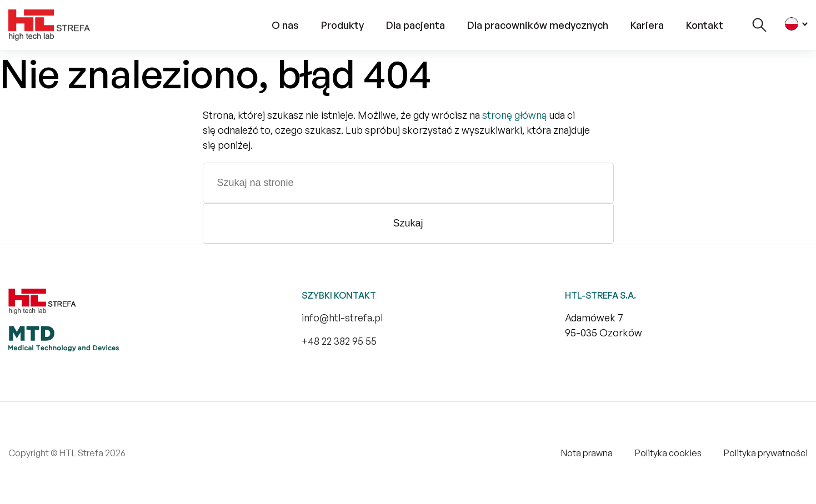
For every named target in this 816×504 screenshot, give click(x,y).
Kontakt (705, 25)
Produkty (342, 25)
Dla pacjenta (415, 25)
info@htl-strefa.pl (342, 317)
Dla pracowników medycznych (538, 25)
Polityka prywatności (766, 453)
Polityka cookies (668, 453)
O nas (285, 25)
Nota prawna (587, 453)
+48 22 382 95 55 (339, 341)
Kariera (647, 25)
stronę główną (514, 115)
